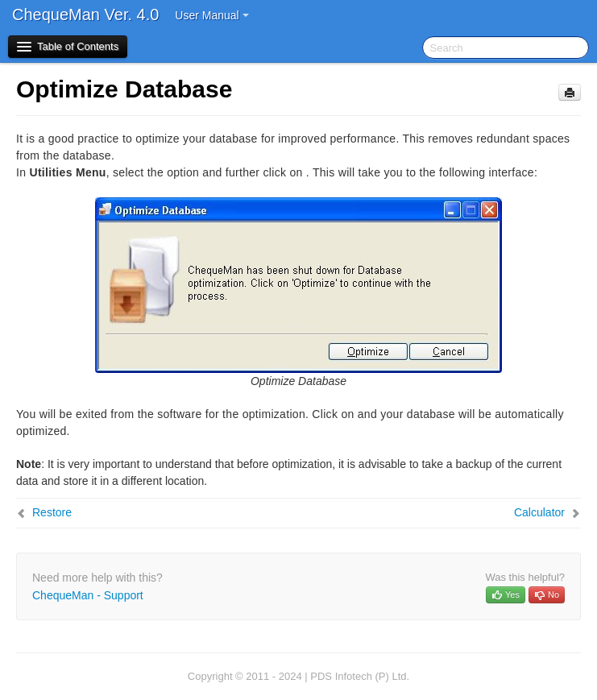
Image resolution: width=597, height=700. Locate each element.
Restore (52, 512)
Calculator (539, 512)
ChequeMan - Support (88, 595)
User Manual (211, 15)
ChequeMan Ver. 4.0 (85, 14)
